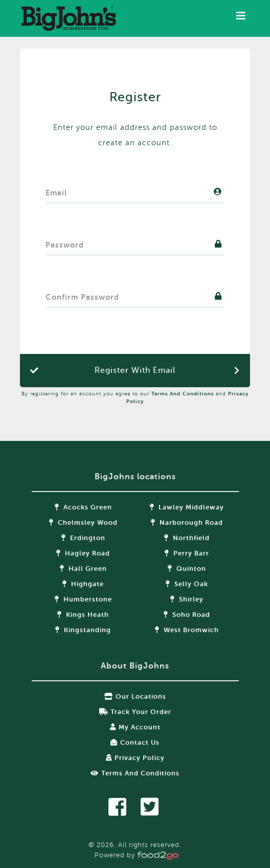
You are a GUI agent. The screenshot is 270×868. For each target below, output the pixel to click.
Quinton (187, 569)
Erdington (83, 538)
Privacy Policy (135, 758)
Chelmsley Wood (83, 522)
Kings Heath (83, 615)
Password (65, 243)
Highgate (83, 584)
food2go (69, 18)
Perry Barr (187, 553)
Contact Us (135, 742)
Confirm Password (82, 295)
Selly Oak (187, 584)
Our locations (135, 696)
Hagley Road (83, 553)
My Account (135, 727)
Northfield (187, 538)
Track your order (135, 712)
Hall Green (83, 569)
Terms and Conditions (183, 394)
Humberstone (83, 599)
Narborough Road (187, 522)
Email (56, 191)
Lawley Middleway (187, 507)
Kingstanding (83, 630)
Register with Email (135, 370)
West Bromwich (187, 630)
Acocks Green (83, 507)
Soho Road (187, 615)
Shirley (187, 599)
